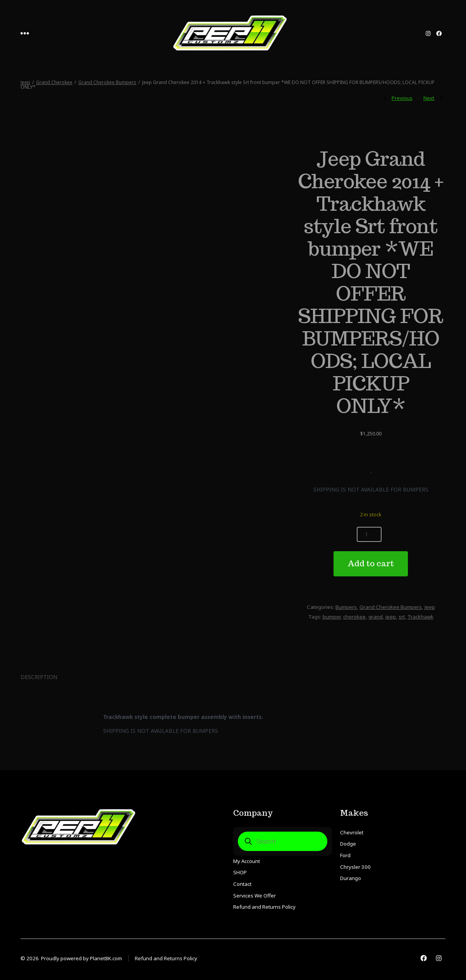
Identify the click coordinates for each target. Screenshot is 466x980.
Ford (345, 855)
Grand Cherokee (54, 82)
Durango (351, 878)
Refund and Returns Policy (264, 907)
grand (376, 617)
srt (402, 617)
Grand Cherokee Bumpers (107, 82)
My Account (247, 861)
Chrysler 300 (355, 867)
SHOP (240, 872)
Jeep (25, 82)
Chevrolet (352, 832)
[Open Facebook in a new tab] (439, 34)
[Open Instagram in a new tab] (428, 34)
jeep (391, 617)
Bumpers (346, 607)
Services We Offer (254, 896)
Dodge (348, 844)
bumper (332, 617)
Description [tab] (39, 677)
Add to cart (371, 563)
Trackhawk (420, 617)
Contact (242, 884)
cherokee (354, 617)
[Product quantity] (369, 534)
